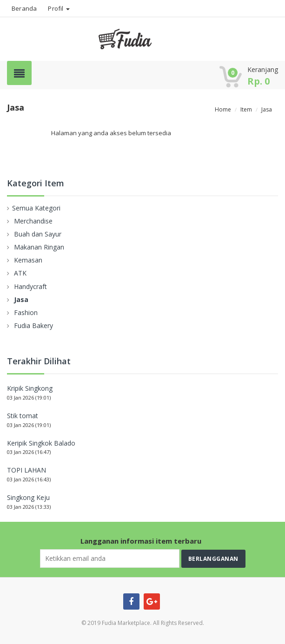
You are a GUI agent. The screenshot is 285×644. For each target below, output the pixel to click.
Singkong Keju (28, 497)
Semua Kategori (36, 208)
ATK (20, 273)
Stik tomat (23, 416)
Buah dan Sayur (38, 234)
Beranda (24, 8)
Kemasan (28, 260)
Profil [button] (59, 8)
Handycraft (30, 286)
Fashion (26, 312)
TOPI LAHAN (27, 470)
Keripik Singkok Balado (41, 443)
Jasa (21, 299)
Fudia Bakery (33, 325)
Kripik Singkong (30, 388)
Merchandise (33, 221)
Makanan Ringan (39, 247)
